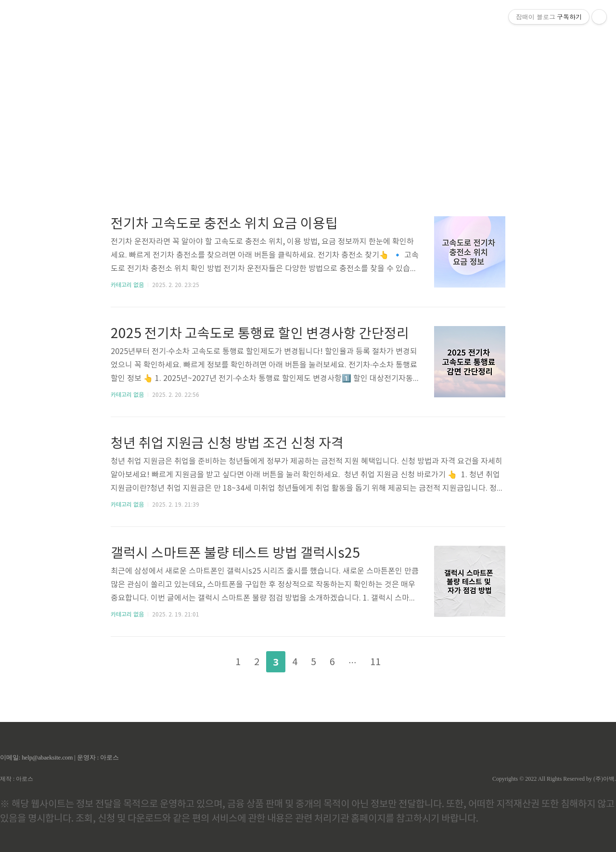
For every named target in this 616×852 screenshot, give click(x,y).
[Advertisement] (308, 92)
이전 (213, 660)
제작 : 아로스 (17, 779)
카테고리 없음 (127, 285)
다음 (403, 660)
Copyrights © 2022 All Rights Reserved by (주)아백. (554, 779)
